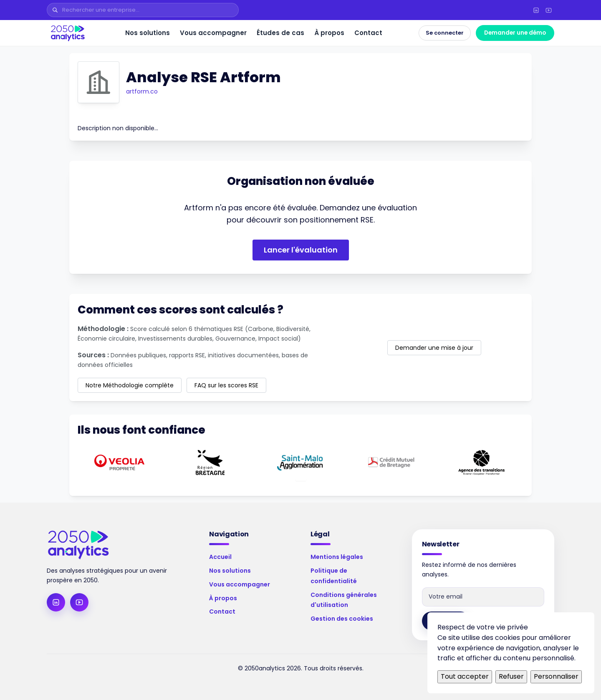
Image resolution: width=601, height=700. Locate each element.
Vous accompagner (213, 33)
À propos (329, 33)
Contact (368, 33)
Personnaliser (556, 676)
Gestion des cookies (342, 619)
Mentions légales (337, 557)
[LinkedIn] (536, 10)
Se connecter (445, 33)
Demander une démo (515, 33)
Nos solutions (148, 33)
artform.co (142, 91)
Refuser (511, 676)
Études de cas (280, 33)
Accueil (220, 557)
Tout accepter (465, 676)
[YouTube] (548, 10)
